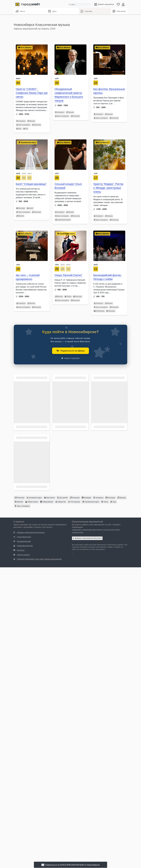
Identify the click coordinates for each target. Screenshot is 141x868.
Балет (30, 208)
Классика (86, 11)
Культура (21, 208)
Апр (57, 79)
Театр (105, 502)
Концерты (21, 121)
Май (96, 265)
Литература (99, 311)
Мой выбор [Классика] (119, 11)
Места (20, 11)
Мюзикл (19, 502)
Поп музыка (74, 502)
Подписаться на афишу (71, 351)
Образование (47, 502)
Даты (52, 11)
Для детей (62, 498)
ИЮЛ (30, 174)
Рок (26, 129)
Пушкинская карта (63, 220)
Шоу (19, 129)
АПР (57, 265)
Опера (68, 296)
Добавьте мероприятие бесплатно (87, 538)
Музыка (31, 121)
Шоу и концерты (23, 125)
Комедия (86, 498)
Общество (61, 502)
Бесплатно (49, 498)
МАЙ (18, 174)
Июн (18, 79)
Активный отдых (34, 498)
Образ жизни (32, 502)
